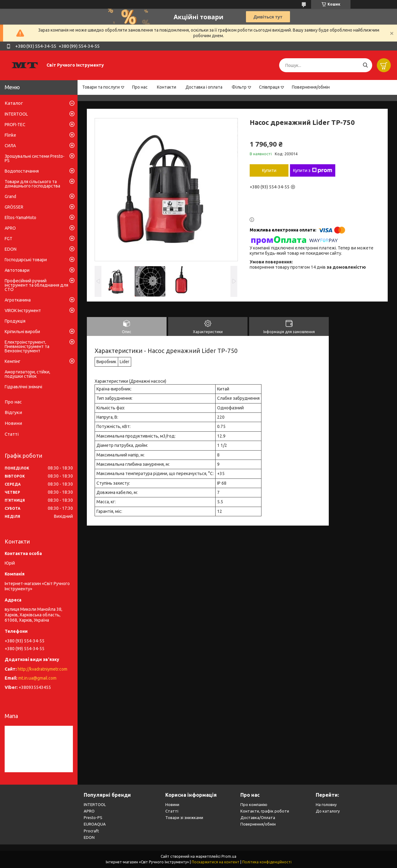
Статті (12, 434)
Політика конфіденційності (267, 862)
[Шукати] (365, 65)
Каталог (14, 103)
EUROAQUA (95, 824)
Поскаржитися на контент (216, 862)
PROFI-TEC (15, 125)
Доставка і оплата (204, 87)
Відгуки (13, 412)
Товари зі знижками (184, 817)
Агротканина (18, 300)
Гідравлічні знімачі (23, 387)
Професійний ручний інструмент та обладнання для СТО (36, 285)
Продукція (15, 321)
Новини (13, 423)
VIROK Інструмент (23, 311)
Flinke (10, 135)
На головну (326, 804)
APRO (10, 228)
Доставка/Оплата (258, 817)
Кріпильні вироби (22, 332)
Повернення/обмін (311, 87)
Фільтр (239, 87)
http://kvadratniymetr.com (42, 669)
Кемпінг (13, 361)
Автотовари (17, 270)
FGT (9, 239)
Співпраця (269, 87)
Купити (269, 170)
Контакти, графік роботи (265, 811)
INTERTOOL (16, 114)
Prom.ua (229, 856)
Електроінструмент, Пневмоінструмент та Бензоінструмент (27, 346)
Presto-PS (93, 817)
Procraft (91, 831)
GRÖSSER (14, 207)
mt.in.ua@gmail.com (37, 678)
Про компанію (254, 804)
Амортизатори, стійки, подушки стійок (27, 374)
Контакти (167, 87)
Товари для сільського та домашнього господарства (32, 184)
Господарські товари (26, 260)
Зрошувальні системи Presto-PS (35, 158)
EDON (11, 249)
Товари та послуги (101, 87)
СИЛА (10, 146)
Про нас (140, 87)
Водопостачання (22, 171)
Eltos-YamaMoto (20, 218)
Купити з (313, 170)
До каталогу (328, 811)
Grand (10, 196)
